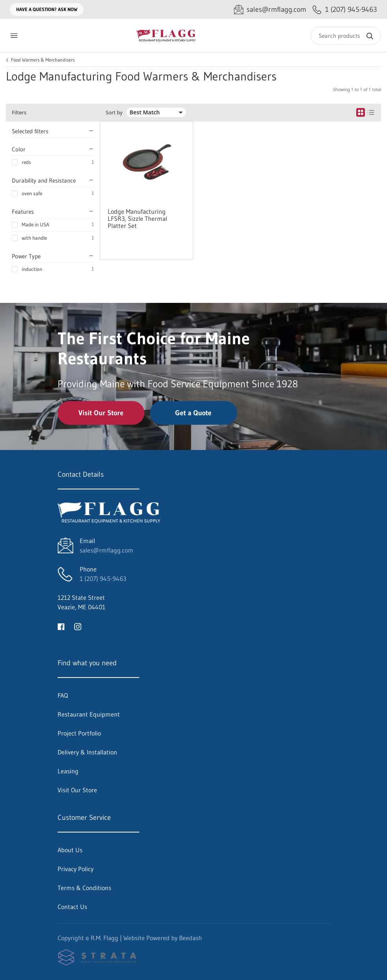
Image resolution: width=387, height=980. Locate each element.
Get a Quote (193, 413)
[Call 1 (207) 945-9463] (345, 10)
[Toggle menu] (14, 36)
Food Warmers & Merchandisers (43, 60)
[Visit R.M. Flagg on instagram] (78, 626)
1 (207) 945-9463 (103, 579)
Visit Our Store (101, 413)
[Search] (346, 36)
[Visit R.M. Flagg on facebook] (61, 626)
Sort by (114, 113)
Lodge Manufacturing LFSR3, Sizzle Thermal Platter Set (137, 218)
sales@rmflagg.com (107, 550)
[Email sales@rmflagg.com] (270, 10)
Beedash (191, 938)
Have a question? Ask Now (47, 9)
